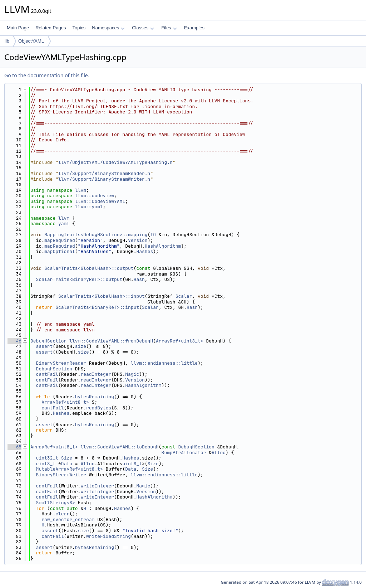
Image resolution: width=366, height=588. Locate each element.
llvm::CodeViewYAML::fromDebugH (111, 341)
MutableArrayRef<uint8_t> (70, 469)
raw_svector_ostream (68, 519)
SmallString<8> (56, 503)
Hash (139, 279)
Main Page (18, 28)
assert (44, 346)
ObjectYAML (31, 41)
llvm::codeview (95, 196)
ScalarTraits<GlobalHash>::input (102, 296)
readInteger (96, 374)
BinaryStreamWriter (61, 475)
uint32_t (47, 458)
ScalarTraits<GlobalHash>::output (89, 268)
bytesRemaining (95, 397)
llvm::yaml (89, 207)
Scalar (184, 296)
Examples (194, 28)
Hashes (145, 251)
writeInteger (97, 486)
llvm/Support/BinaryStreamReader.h (104, 173)
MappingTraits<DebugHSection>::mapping (96, 235)
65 (14, 447)
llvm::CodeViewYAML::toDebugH (119, 447)
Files (169, 28)
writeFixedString (108, 536)
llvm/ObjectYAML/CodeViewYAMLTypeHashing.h (115, 162)
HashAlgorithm (163, 246)
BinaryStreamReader (61, 363)
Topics (79, 28)
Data (67, 464)
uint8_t (46, 464)
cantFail (47, 374)
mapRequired (60, 240)
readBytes (99, 408)
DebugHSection (48, 341)
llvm (81, 190)
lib (7, 41)
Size (67, 458)
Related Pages (51, 28)
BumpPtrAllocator (184, 453)
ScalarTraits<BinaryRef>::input (97, 307)
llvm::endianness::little (164, 363)
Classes (143, 28)
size (81, 346)
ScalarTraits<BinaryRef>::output (79, 279)
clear (62, 514)
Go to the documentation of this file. (47, 75)
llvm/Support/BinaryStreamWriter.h (104, 179)
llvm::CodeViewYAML (100, 201)
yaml (64, 223)
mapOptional (60, 251)
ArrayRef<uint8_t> (180, 341)
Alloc (219, 453)
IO (153, 235)
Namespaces (108, 28)
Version (138, 240)
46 (14, 341)
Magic (132, 374)
